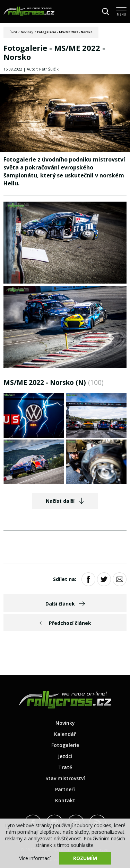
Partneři (65, 789)
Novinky (27, 32)
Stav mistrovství (65, 778)
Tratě (65, 767)
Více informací (35, 858)
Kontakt (65, 800)
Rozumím (85, 858)
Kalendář (65, 734)
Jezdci (65, 756)
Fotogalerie (65, 745)
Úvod (13, 32)
